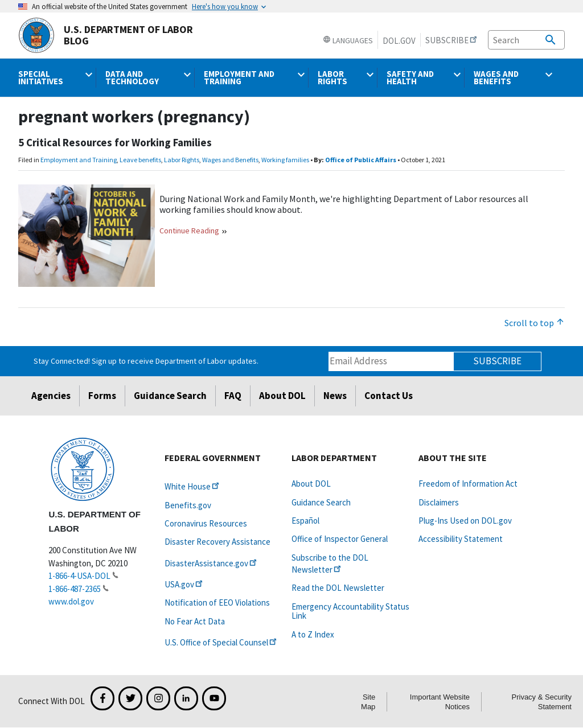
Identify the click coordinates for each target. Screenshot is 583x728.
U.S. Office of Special (221, 642)
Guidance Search (170, 396)
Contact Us (389, 396)
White (193, 486)
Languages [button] (348, 40)
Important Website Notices (440, 702)
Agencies (51, 396)
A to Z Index (313, 634)
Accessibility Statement (461, 539)
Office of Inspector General (340, 539)
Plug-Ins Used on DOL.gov (465, 521)
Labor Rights (182, 160)
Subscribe (497, 361)
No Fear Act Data (195, 621)
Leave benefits (140, 160)
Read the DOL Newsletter (338, 588)
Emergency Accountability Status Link (350, 611)
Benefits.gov (188, 505)
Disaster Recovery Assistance (217, 542)
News (335, 396)
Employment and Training (79, 160)
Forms (102, 396)
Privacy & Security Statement (542, 702)
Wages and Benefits (230, 160)
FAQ (233, 396)
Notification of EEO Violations (217, 602)
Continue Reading (189, 231)
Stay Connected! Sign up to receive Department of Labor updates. (146, 361)
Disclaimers (439, 502)
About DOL (282, 396)
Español (305, 521)
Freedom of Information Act (468, 484)
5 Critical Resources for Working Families (115, 143)
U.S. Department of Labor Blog (106, 35)
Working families (285, 160)
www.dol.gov (71, 601)
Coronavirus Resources (206, 523)
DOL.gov (399, 41)
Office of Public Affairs (361, 160)
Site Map (368, 702)
